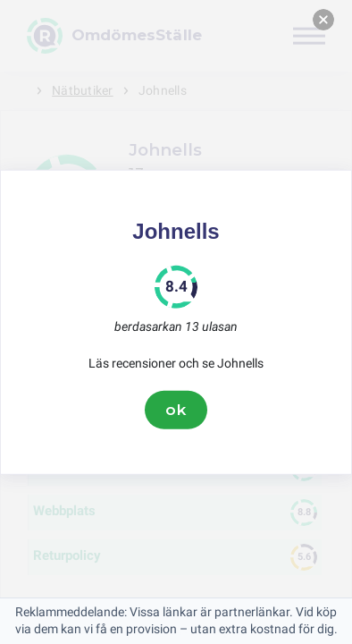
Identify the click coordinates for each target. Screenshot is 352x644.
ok (176, 410)
